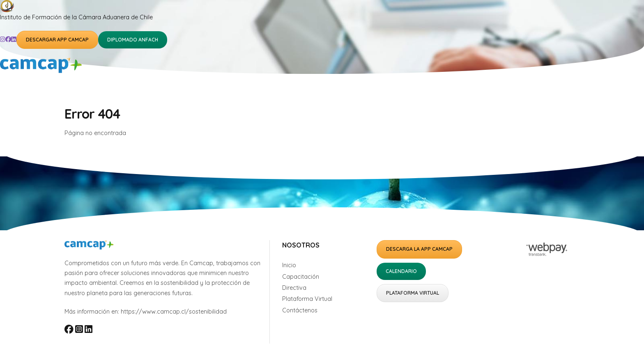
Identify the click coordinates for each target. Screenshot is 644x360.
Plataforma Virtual (307, 299)
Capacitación (301, 277)
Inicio (289, 265)
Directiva (294, 288)
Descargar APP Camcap (57, 40)
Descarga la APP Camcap (419, 249)
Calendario (401, 271)
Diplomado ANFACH (133, 40)
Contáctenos (300, 310)
